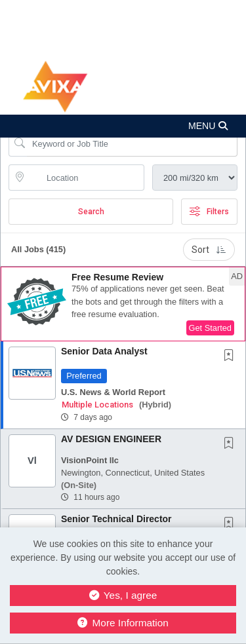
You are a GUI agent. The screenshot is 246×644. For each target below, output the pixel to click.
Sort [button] (209, 250)
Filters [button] (209, 212)
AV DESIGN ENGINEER (111, 439)
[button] (123, 126)
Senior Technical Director (116, 519)
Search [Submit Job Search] (91, 212)
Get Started (210, 328)
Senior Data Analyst (104, 351)
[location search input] (86, 178)
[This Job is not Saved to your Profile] (232, 356)
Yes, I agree (123, 595)
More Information (123, 623)
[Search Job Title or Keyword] (132, 143)
